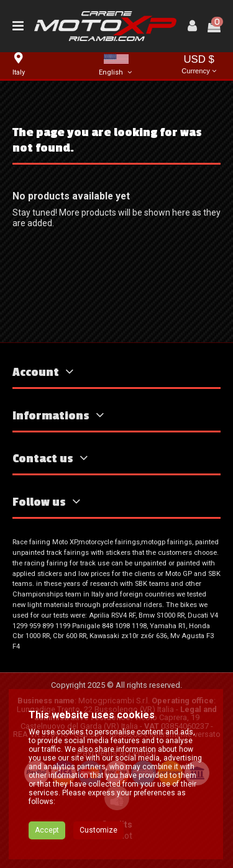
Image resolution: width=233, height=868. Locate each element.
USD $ (199, 66)
